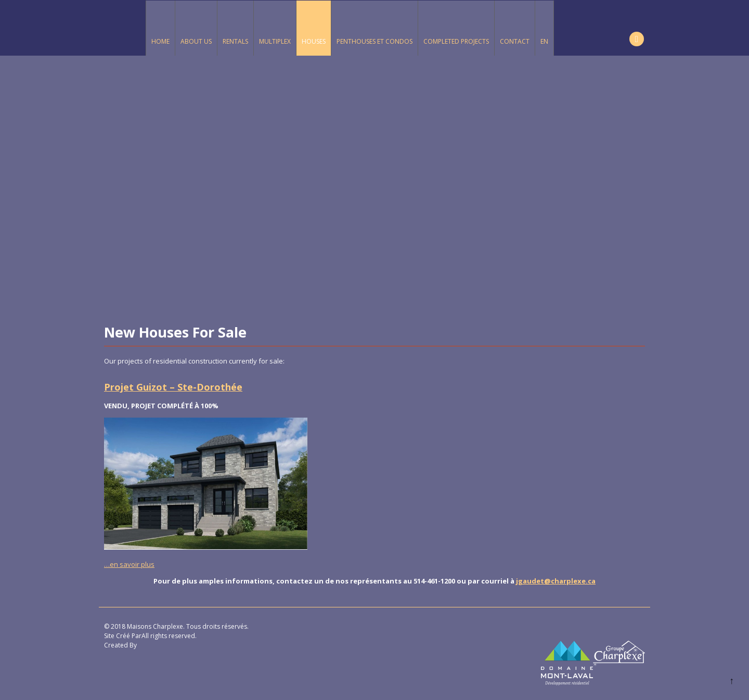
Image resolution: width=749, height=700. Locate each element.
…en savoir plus (129, 564)
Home (160, 41)
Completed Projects (456, 41)
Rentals (235, 41)
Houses (314, 41)
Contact (515, 41)
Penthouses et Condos (374, 41)
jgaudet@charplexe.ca (556, 581)
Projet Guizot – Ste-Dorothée (173, 387)
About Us (196, 41)
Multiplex (275, 41)
